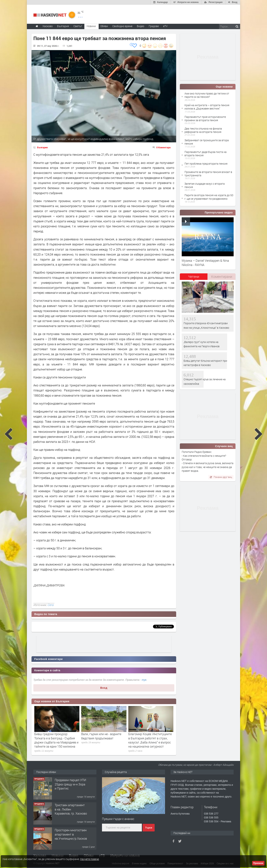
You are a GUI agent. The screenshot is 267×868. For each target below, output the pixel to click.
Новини (91, 26)
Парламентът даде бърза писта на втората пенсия (206, 154)
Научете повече (89, 859)
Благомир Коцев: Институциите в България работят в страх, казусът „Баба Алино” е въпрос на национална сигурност (150, 740)
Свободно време (122, 26)
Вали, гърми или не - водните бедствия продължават (101, 736)
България (42, 147)
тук (144, 680)
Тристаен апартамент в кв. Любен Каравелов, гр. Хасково (71, 809)
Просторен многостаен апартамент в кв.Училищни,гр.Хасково (72, 834)
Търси (149, 828)
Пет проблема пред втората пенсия (206, 164)
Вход (104, 688)
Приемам (258, 863)
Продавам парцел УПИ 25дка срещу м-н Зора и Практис (70, 784)
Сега (50, 605)
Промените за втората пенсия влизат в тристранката (208, 174)
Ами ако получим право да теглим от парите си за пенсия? (207, 95)
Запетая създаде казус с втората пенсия (205, 185)
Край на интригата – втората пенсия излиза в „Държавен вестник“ (207, 107)
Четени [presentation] (194, 277)
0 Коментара (163, 147)
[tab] (194, 278)
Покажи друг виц (221, 477)
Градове (154, 26)
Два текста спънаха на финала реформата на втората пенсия (203, 130)
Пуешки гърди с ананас (118, 819)
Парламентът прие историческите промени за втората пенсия (205, 118)
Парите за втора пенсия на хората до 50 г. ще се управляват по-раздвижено (209, 197)
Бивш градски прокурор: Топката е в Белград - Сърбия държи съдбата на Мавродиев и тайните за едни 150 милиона (56, 740)
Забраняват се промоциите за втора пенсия (207, 142)
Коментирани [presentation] (222, 277)
